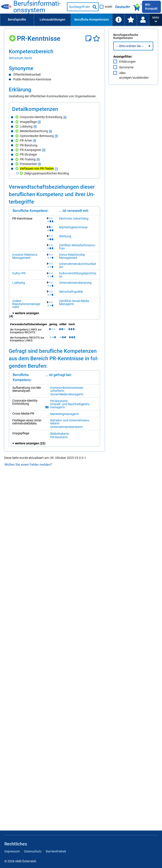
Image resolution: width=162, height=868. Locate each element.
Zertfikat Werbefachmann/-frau (78, 247)
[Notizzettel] (89, 38)
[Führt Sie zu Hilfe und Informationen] (118, 20)
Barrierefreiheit (56, 851)
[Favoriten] (96, 38)
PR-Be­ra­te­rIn (59, 401)
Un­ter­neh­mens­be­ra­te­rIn (67, 427)
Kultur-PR (19, 273)
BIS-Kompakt (151, 7)
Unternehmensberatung (75, 283)
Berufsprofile (17, 20)
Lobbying (19, 283)
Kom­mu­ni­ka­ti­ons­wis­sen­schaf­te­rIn (67, 389)
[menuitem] (17, 20)
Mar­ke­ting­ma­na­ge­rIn (65, 414)
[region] (54, 54)
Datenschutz (33, 851)
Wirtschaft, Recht (21, 58)
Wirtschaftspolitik (71, 292)
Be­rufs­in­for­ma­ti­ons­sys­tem (37, 7)
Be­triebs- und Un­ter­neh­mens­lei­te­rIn (70, 422)
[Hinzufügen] (13, 37)
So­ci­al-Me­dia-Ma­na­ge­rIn (67, 394)
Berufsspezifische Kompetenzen (126, 46)
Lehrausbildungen (52, 20)
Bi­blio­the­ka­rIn (60, 434)
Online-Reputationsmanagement (26, 304)
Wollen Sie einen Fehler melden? (28, 465)
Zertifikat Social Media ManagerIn (74, 302)
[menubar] (75, 20)
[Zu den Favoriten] (131, 20)
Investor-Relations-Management (25, 256)
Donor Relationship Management (72, 256)
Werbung (65, 236)
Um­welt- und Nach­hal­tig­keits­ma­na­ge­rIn (70, 406)
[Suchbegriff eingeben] (79, 7)
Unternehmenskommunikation (78, 265)
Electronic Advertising (74, 218)
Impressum (12, 851)
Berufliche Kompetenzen (92, 20)
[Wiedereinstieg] (143, 20)
